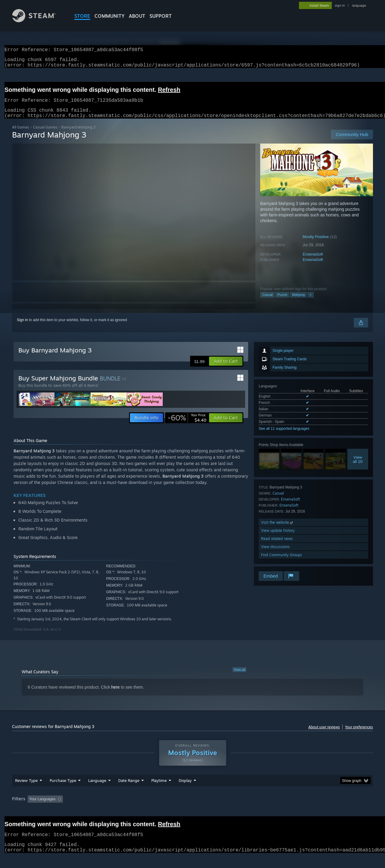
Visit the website (277, 530)
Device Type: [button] (320, 811)
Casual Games (45, 134)
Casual (267, 302)
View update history (278, 538)
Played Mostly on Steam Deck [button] (193, 811)
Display (185, 792)
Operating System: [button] (243, 811)
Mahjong (298, 302)
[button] (226, 368)
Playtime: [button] (150, 811)
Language (97, 792)
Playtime (159, 792)
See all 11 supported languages (284, 436)
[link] (187, 425)
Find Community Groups (282, 562)
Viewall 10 (358, 467)
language (359, 5)
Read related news (277, 546)
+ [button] (310, 302)
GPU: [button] (294, 811)
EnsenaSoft (313, 261)
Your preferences (359, 734)
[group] (192, 811)
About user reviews (324, 734)
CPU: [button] (274, 811)
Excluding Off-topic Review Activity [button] (103, 811)
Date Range (129, 792)
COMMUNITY (109, 16)
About (137, 16)
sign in (340, 5)
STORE (82, 16)
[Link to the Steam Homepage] (38, 21)
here (115, 694)
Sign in (22, 327)
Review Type (26, 792)
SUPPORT (161, 16)
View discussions (275, 554)
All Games (21, 134)
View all (239, 677)
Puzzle (282, 302)
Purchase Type (63, 792)
